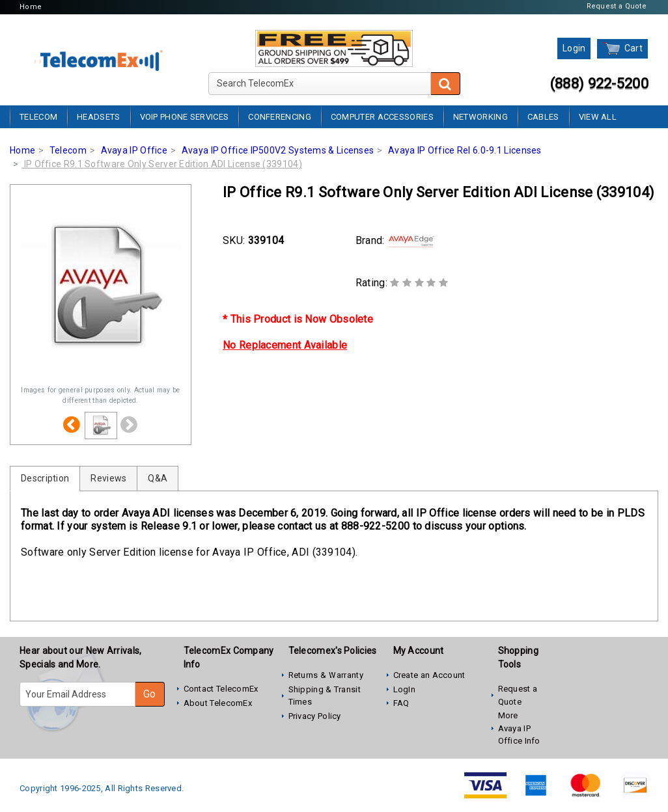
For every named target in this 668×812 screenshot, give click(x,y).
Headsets (98, 117)
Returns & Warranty (326, 675)
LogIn (405, 689)
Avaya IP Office (134, 150)
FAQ (401, 703)
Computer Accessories (382, 117)
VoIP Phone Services (185, 117)
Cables (543, 117)
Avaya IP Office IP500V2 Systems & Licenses (278, 150)
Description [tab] (45, 478)
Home (31, 7)
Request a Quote (617, 6)
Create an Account (429, 675)
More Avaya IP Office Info (519, 728)
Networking (480, 117)
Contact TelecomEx (221, 689)
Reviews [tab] (108, 478)
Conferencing (280, 117)
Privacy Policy (315, 716)
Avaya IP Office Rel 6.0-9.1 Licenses (465, 150)
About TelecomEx (218, 703)
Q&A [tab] (158, 478)
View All (598, 117)
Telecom (38, 117)
